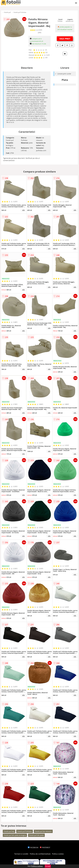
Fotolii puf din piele (36, 835)
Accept (48, 866)
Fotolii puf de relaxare (43, 831)
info (23, 210)
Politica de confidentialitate (40, 854)
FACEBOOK (33, 848)
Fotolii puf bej (9, 831)
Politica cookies (58, 854)
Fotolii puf (7, 12)
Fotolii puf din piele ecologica (15, 835)
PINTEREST (45, 848)
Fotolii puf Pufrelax (20, 12)
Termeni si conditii (21, 854)
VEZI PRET (65, 39)
